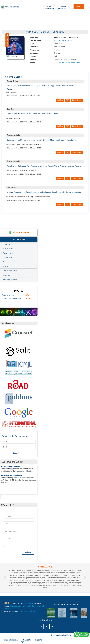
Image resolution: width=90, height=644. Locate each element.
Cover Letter (7, 275)
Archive (6, 266)
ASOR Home (7, 244)
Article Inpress (8, 262)
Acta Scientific (9, 496)
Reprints (39, 640)
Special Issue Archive (10, 271)
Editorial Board (8, 249)
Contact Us (27, 640)
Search (79, 6)
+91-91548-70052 (21, 233)
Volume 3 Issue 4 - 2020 (63, 40)
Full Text (60, 100)
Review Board (8, 253)
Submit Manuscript (63, 8)
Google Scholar (77, 100)
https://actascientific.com (27, 611)
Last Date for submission (12, 477)
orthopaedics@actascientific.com (67, 62)
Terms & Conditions (11, 640)
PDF (67, 100)
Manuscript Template (10, 280)
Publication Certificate (11, 468)
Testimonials (7, 40)
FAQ (22, 642)
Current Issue (8, 257)
